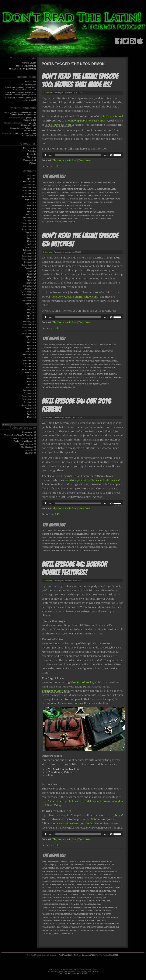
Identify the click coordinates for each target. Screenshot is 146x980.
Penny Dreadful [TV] (106, 367)
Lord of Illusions (51, 898)
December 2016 (29, 325)
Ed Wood (70, 361)
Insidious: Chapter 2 (61, 364)
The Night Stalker (51, 550)
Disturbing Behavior (66, 878)
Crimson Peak (96, 534)
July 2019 (32, 235)
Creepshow (67, 875)
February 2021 (29, 181)
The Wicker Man (81, 381)
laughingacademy (11, 112)
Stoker (73, 911)
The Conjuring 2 (70, 544)
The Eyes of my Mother (106, 544)
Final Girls (116, 878)
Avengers (47, 186)
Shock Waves (29, 432)
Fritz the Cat (105, 196)
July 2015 (32, 375)
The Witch (93, 381)
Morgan (46, 541)
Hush (77, 537)
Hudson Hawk (114, 199)
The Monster (94, 547)
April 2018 (31, 280)
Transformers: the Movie (54, 219)
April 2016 (31, 348)
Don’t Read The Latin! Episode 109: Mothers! (24, 114)
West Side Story (103, 219)
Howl (72, 537)
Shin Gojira (87, 541)
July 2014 (32, 411)
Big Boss (69, 186)
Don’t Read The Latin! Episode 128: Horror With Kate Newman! (20, 88)
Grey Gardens (85, 199)
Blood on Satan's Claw (53, 354)
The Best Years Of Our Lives (88, 212)
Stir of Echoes (62, 911)
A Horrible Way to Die (102, 861)
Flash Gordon (91, 196)
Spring (111, 907)
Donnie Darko (83, 878)
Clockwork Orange (106, 189)
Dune (92, 192)
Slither (88, 907)
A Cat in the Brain (83, 861)
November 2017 (29, 295)
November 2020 (29, 190)
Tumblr (89, 823)
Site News (31, 157)
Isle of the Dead (60, 894)
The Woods (72, 384)
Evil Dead (95, 878)
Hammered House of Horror (23, 438)
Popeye (68, 205)
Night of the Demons (52, 901)
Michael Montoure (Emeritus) (22, 69)
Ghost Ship (82, 881)
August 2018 (30, 268)
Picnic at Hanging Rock (53, 205)
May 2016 (32, 345)
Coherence (112, 871)
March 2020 (31, 214)
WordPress (63, 955)
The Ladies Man (49, 215)
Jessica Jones (102, 894)
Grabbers (56, 884)
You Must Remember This (64, 769)
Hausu (78, 361)
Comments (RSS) (88, 955)
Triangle (75, 927)
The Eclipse (66, 917)
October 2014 (30, 402)
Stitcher (96, 819)
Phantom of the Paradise (99, 901)
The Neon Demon (65, 215)
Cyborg (46, 192)
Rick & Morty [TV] (67, 371)
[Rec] (45, 861)
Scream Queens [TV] (101, 371)
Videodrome (63, 930)
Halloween (77, 884)
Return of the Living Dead (71, 904)
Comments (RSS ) (81, 973)
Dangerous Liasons (60, 192)
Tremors (66, 927)
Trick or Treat (87, 927)
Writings (32, 163)
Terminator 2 (70, 914)
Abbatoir (66, 531)
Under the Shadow (91, 550)
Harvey (86, 884)
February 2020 (29, 217)
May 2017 (32, 313)
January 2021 (30, 184)
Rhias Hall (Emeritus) (26, 66)
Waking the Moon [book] (89, 384)
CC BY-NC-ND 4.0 (91, 971)
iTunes (118, 815)
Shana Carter (16, 128)
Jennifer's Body (79, 364)
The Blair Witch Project (78, 377)
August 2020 (30, 199)
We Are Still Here (78, 930)
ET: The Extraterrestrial (107, 192)
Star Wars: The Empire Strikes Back (59, 209)
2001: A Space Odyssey (52, 182)
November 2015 (29, 363)
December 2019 (29, 223)
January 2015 (30, 393)
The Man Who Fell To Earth (55, 924)
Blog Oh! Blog (114, 955)
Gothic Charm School (110, 116)
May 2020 (32, 208)
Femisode (32, 154)
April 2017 (31, 316)
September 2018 (29, 265)
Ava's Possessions (51, 868)
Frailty (46, 881)
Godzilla (47, 884)
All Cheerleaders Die (106, 345)
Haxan (84, 361)
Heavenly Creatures (100, 884)
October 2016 (30, 331)
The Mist (72, 924)
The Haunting (108, 212)
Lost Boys (115, 364)
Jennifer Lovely (29, 63)
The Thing (109, 215)
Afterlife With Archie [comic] (81, 345)
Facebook (63, 823)
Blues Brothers (81, 186)
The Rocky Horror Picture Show (89, 215)
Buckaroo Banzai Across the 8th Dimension (63, 189)
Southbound (99, 541)
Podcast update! (29, 84)
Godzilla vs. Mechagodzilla (56, 199)
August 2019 (30, 232)
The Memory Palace (60, 772)
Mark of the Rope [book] (76, 367)
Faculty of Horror (27, 444)
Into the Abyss (109, 891)
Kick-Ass (46, 202)
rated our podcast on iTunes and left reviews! (92, 480)
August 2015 (30, 372)
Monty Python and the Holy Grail (77, 202)
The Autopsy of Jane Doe (54, 377)
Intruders (47, 894)
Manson (64, 898)
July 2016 (32, 340)
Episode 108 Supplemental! (30, 119)
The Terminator (112, 924)
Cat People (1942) (69, 871)
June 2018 (31, 274)
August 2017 (30, 304)
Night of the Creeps (97, 898)
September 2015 (29, 369)
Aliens (87, 182)
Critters (77, 875)
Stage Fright (48, 911)
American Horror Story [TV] (56, 348)
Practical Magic (50, 371)
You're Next (48, 934)
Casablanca (90, 189)
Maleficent (48, 367)
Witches (105, 384)
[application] (83, 155)
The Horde (57, 921)
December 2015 (29, 360)
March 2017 (31, 319)
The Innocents (70, 921)
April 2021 (31, 179)
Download (84, 160)
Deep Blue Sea (49, 878)
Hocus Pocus (94, 361)
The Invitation (81, 547)
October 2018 (30, 262)
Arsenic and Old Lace (105, 182)
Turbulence (73, 219)
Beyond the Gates (51, 534)
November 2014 (29, 399)
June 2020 (31, 205)
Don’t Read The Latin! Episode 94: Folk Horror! (23, 134)
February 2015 (29, 390)
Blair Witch (107, 351)
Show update (30, 81)
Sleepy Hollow (50, 374)
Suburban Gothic (103, 911)
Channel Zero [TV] (80, 534)
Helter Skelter (50, 888)
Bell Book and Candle (80, 348)
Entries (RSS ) (64, 973)
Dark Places (95, 875)
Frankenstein (56, 881)
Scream (97, 904)
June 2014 (31, 414)
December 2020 (29, 187)
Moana (115, 537)
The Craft (117, 377)
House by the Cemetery (75, 888)
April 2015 (31, 384)
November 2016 (29, 328)
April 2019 (31, 244)
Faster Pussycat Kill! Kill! (55, 196)
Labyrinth (56, 202)
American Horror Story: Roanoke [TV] (89, 531)
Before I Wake (114, 531)
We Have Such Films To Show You (20, 435)
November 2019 (29, 226)
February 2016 (29, 354)
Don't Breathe (49, 537)
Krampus (107, 537)
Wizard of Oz (48, 222)
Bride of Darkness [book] (77, 354)
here (81, 703)
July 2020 (32, 202)
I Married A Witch (109, 361)
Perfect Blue (80, 901)
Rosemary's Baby (83, 371)
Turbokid (99, 927)
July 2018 (32, 271)
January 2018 (30, 289)
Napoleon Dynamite (103, 202)
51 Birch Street (70, 182)
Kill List (91, 364)
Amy (93, 182)
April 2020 (31, 211)
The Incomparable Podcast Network (86, 120)
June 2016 (31, 342)
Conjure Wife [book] (90, 358)
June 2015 (31, 378)
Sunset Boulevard (86, 209)
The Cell (94, 377)
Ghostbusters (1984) (97, 881)
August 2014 (30, 408)
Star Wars (86, 205)
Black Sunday (83, 351)
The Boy (97, 914)
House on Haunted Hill (98, 888)
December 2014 (29, 396)
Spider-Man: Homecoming (84, 374)
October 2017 (30, 298)
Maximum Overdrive (77, 898)
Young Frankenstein (65, 222)
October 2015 (30, 366)
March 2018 (31, 283)
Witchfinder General (52, 387)
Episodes (32, 151)
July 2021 (32, 176)
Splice (95, 907)
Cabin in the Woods (51, 871)
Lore (51, 775)
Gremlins (66, 884)
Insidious (47, 364)
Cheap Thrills (84, 871)
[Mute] (111, 155)
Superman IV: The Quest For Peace (58, 212)
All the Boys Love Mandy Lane (71, 865)
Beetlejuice (58, 186)
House (61, 888)
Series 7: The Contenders (54, 907)
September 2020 (29, 196)
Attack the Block (106, 865)
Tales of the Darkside (53, 914)
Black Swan (96, 351)
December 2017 (29, 292)
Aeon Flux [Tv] (49, 865)
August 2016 (30, 337)
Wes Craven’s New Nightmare (100, 930)
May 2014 (32, 417)
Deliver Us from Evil (79, 192)
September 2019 (29, 229)
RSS (57, 166)
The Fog (98, 917)
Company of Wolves (52, 875)
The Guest (47, 921)
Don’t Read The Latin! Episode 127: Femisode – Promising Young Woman (20, 94)
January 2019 (30, 253)
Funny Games (70, 881)
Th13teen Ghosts (85, 914)
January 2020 (30, 220)
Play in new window (64, 160)
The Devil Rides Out (51, 917)
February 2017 (29, 322)
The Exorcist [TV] (87, 544)
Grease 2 (74, 199)
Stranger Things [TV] (52, 544)
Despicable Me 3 (108, 358)
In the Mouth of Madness (60, 891)
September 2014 (29, 405)
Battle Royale (91, 868)
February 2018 (29, 286)
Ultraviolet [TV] (111, 927)
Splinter (103, 907)
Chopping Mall (98, 871)
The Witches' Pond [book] (54, 384)
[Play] (46, 155)
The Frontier (60, 547)
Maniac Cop (59, 367)
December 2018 (29, 256)
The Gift (70, 547)
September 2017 (29, 301)
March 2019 (31, 247)
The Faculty (88, 917)
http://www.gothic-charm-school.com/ (75, 297)
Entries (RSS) (73, 955)
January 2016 (30, 357)
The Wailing (66, 550)
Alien (81, 182)
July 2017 (32, 307)
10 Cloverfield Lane (52, 531)
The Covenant (105, 377)
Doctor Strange (111, 534)
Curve (85, 875)
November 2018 (29, 259)
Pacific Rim (67, 901)
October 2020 (30, 193)
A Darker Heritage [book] (54, 345)
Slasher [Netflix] (75, 907)
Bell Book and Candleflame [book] (59, 351)
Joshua (113, 894)
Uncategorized (29, 160)
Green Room (62, 537)
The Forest (48, 547)
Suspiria (113, 374)
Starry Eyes (102, 374)
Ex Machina (105, 878)
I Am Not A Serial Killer (91, 537)
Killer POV (30, 453)
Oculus (92, 367)
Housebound (115, 888)
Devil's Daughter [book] (54, 361)
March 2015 (31, 387)
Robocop (77, 205)
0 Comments (48, 93)
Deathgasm (107, 875)
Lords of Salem (102, 364)
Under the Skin (49, 930)
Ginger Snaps (114, 881)
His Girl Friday (100, 199)
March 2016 (31, 351)
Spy (117, 907)
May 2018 (32, 277)
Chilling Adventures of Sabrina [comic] (61, 358)
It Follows (74, 894)
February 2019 (29, 250)
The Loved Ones (98, 921)
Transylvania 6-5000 (51, 927)
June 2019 (31, 238)
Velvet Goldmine (87, 219)
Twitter (74, 823)
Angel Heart (91, 865)
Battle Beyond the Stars (72, 868)
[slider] (78, 155)
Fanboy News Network (25, 441)
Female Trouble (76, 196)
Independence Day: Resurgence (87, 891)
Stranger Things (86, 911)
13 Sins (71, 861)
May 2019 (32, 241)
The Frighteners (110, 917)
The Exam (77, 917)
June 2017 (31, 310)
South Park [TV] (65, 374)
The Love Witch (49, 381)
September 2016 (29, 334)
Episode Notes (29, 148)
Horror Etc (30, 450)
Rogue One (75, 541)
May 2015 (32, 381)
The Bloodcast (28, 447)
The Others (98, 924)
